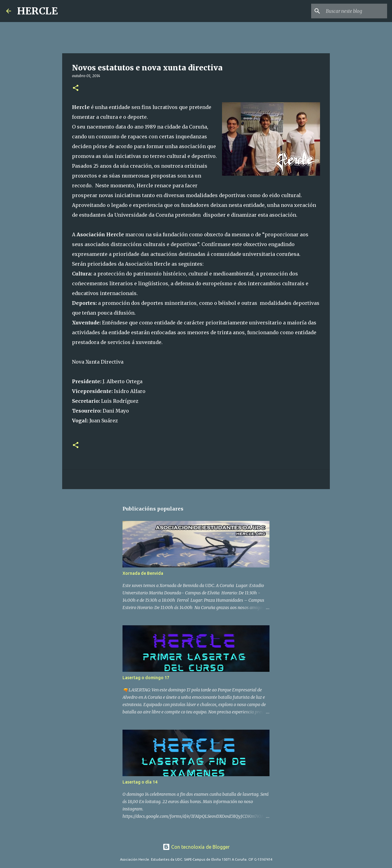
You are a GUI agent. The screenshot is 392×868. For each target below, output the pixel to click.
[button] (76, 88)
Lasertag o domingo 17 (146, 678)
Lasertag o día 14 (140, 782)
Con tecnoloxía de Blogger (196, 847)
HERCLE (38, 11)
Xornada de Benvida (143, 573)
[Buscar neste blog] (355, 11)
